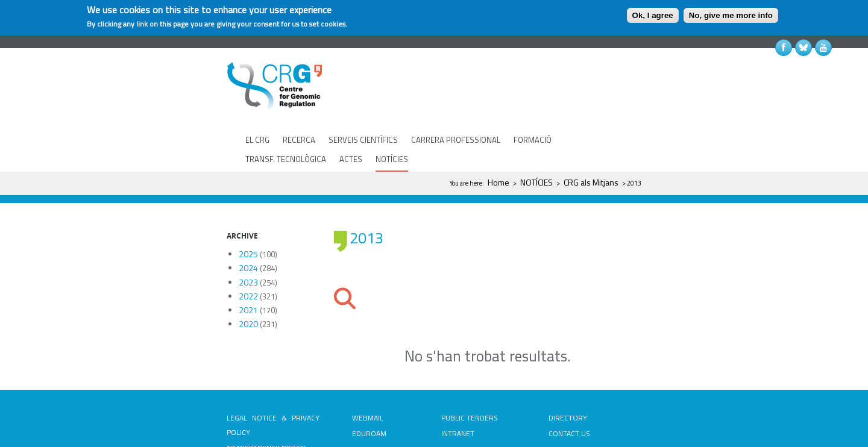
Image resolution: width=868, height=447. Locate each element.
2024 (248, 232)
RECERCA (299, 140)
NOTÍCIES (392, 159)
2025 (248, 218)
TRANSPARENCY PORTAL (267, 412)
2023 (248, 247)
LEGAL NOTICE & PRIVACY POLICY (273, 389)
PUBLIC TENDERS (470, 382)
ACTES (351, 159)
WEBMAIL (368, 382)
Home (498, 182)
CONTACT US (569, 398)
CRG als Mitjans (591, 182)
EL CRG (257, 140)
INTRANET (458, 398)
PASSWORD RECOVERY (371, 421)
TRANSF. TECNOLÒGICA (286, 159)
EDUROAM (369, 398)
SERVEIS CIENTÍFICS (363, 140)
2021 (248, 274)
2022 (248, 261)
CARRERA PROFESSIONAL (456, 140)
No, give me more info (731, 15)
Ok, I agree (653, 15)
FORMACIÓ (533, 140)
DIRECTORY (568, 382)
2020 (248, 288)
